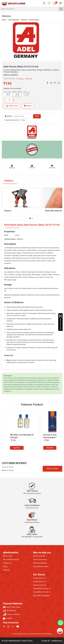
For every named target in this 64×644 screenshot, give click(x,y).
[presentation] (4, 432)
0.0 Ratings (20, 79)
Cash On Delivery (11, 614)
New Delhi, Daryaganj (41, 596)
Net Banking (9, 611)
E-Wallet (8, 618)
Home (4, 20)
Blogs (5, 567)
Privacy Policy (16, 634)
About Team (8, 556)
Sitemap (6, 570)
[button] (30, 218)
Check (37, 116)
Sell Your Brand (39, 556)
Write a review (52, 469)
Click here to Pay (60, 322)
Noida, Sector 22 (40, 585)
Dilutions (24, 20)
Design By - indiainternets (52, 641)
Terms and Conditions (29, 634)
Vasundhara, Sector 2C (42, 592)
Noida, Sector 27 (40, 582)
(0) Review (29, 79)
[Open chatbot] (60, 631)
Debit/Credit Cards (12, 607)
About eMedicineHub (11, 560)
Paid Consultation (40, 563)
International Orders (41, 567)
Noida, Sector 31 (40, 578)
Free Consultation (40, 560)
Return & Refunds (42, 634)
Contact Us (7, 563)
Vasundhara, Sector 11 (42, 589)
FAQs (51, 634)
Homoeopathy (14, 20)
